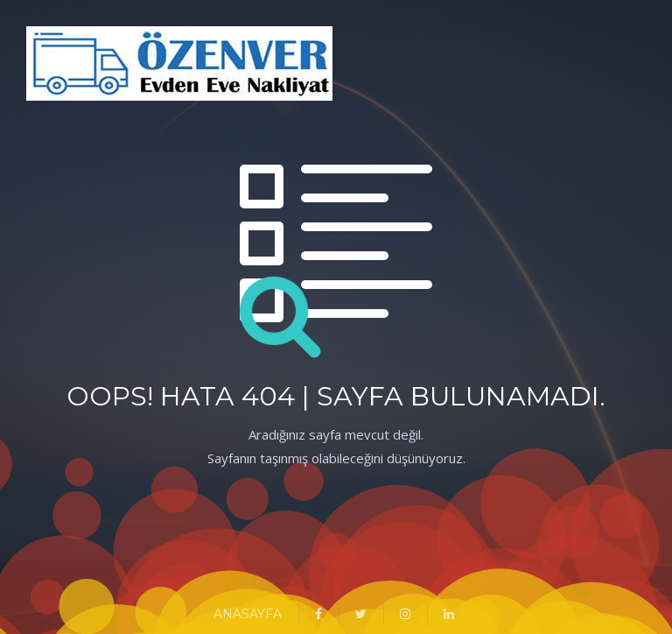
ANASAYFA (248, 614)
